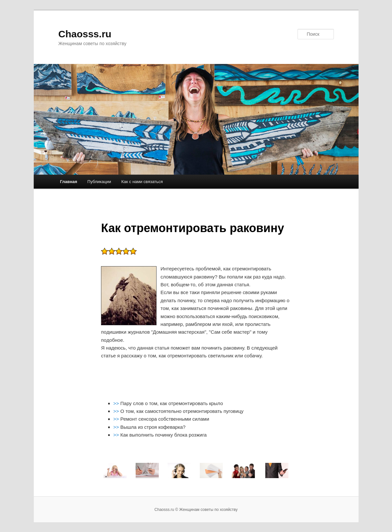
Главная (69, 182)
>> (117, 403)
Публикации (99, 182)
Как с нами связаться (142, 182)
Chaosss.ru (85, 34)
